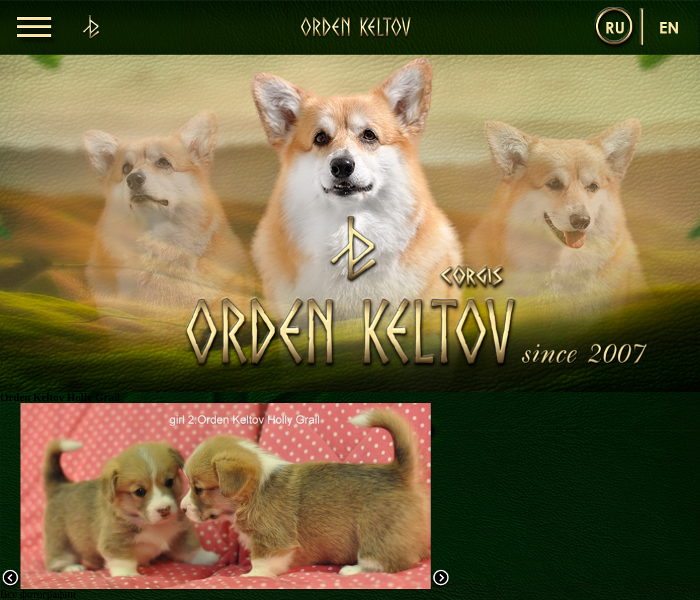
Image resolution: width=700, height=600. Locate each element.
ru (615, 27)
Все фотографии (38, 594)
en (669, 27)
